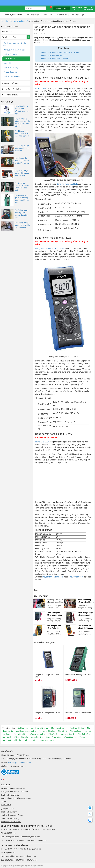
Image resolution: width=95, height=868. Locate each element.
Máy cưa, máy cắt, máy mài (14, 50)
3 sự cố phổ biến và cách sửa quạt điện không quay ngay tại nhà (55, 601)
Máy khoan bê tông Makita (26, 731)
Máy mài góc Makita (37, 734)
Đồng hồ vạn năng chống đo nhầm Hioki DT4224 (60, 52)
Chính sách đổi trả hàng (10, 818)
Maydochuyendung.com (53, 577)
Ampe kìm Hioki (37, 737)
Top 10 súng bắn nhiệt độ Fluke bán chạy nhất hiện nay (22, 133)
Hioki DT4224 (41, 88)
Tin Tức (13, 21)
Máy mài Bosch (76, 731)
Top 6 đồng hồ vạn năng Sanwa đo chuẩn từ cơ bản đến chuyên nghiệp (86, 614)
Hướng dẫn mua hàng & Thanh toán (14, 792)
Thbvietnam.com (76, 577)
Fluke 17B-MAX (42, 442)
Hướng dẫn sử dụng (11, 83)
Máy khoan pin (22, 728)
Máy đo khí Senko (21, 737)
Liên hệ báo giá (78, 15)
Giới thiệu (35, 15)
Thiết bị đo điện (23, 21)
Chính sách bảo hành (9, 812)
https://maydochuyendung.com (19, 763)
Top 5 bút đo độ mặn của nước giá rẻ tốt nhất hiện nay (22, 161)
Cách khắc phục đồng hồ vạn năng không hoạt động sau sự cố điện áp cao (54, 614)
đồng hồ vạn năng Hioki (67, 184)
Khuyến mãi (7, 31)
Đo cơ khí (7, 63)
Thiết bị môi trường (11, 68)
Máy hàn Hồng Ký (68, 734)
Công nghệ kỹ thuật (10, 95)
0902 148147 (77, 9)
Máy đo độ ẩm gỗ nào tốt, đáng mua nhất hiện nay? (22, 173)
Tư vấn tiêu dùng (62, 15)
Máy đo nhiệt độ (15, 740)
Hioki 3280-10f (29, 740)
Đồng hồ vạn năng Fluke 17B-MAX (55, 59)
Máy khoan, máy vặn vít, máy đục (15, 44)
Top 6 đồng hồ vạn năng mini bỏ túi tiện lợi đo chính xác (22, 225)
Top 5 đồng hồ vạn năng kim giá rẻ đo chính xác (22, 148)
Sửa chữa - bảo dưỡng (12, 89)
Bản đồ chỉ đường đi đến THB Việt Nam (16, 798)
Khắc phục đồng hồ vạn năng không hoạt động (86, 601)
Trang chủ (5, 21)
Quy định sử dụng (8, 809)
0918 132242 (88, 9)
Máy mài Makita (20, 734)
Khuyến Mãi (47, 15)
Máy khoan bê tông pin (40, 728)
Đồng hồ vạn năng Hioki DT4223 (54, 56)
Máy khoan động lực (47, 731)
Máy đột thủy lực (70, 737)
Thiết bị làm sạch (10, 54)
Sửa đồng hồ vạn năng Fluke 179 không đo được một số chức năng (54, 627)
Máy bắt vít (62, 731)
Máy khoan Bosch (58, 728)
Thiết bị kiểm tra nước (12, 76)
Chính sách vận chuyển (10, 795)
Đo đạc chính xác (10, 72)
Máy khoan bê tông (77, 728)
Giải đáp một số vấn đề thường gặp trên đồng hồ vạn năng (86, 627)
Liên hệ (3, 802)
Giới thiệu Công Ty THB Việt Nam (13, 788)
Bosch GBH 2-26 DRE (46, 740)
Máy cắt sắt (53, 734)
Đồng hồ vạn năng (53, 737)
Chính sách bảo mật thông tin (12, 815)
